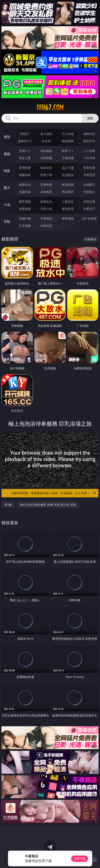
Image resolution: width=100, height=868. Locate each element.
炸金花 (46, 141)
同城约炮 (25, 218)
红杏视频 (25, 226)
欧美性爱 (89, 168)
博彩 (7, 137)
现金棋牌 (68, 141)
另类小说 (46, 209)
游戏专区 (89, 134)
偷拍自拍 (46, 168)
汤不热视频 (89, 218)
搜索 (90, 118)
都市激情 (25, 202)
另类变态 (89, 175)
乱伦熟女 (68, 175)
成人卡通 (68, 168)
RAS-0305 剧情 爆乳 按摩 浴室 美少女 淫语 (48, 505)
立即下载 (80, 859)
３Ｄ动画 (89, 151)
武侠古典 (89, 202)
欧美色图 (68, 185)
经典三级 (46, 175)
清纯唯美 (46, 192)
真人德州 (46, 134)
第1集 (8, 505)
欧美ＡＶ (68, 151)
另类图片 (89, 192)
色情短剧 (46, 226)
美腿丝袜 (25, 192)
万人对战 (68, 134)
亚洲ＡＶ (25, 151)
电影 (7, 171)
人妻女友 (68, 202)
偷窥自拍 (25, 185)
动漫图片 (89, 185)
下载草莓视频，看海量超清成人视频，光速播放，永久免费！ (53, 493)
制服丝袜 (25, 175)
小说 (7, 205)
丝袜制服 (46, 158)
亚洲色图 (46, 185)
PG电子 (25, 134)
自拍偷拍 (46, 151)
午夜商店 (46, 218)
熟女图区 (68, 192)
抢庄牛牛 (89, 141)
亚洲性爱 (25, 168)
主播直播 (68, 158)
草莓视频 (68, 218)
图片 (7, 188)
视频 (7, 154)
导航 (7, 221)
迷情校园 (25, 209)
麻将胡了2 (25, 141)
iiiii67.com (50, 107)
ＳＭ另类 (89, 158)
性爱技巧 (89, 209)
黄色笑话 (68, 209)
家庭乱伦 (46, 202)
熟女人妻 (25, 158)
